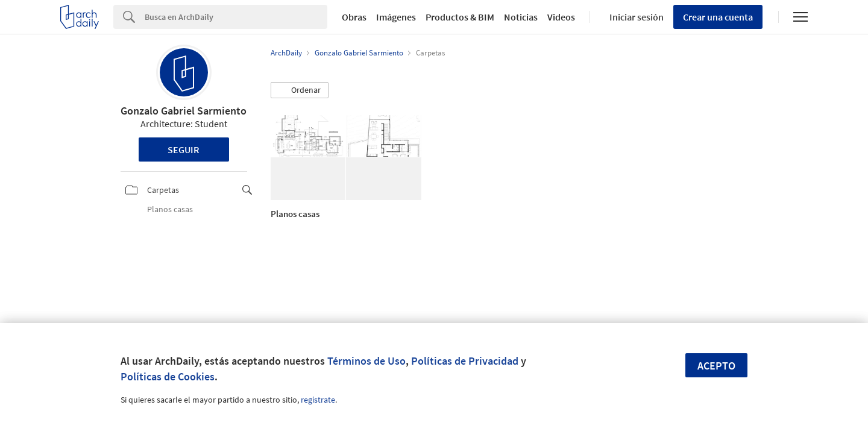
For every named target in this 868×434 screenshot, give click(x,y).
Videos (561, 17)
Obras (354, 17)
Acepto (716, 366)
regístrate (318, 400)
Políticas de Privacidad (465, 361)
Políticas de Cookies (168, 376)
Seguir (184, 149)
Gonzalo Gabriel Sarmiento (184, 111)
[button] (300, 90)
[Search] (236, 17)
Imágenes (396, 17)
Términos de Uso (366, 361)
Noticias (521, 17)
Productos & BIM (460, 17)
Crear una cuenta (718, 17)
